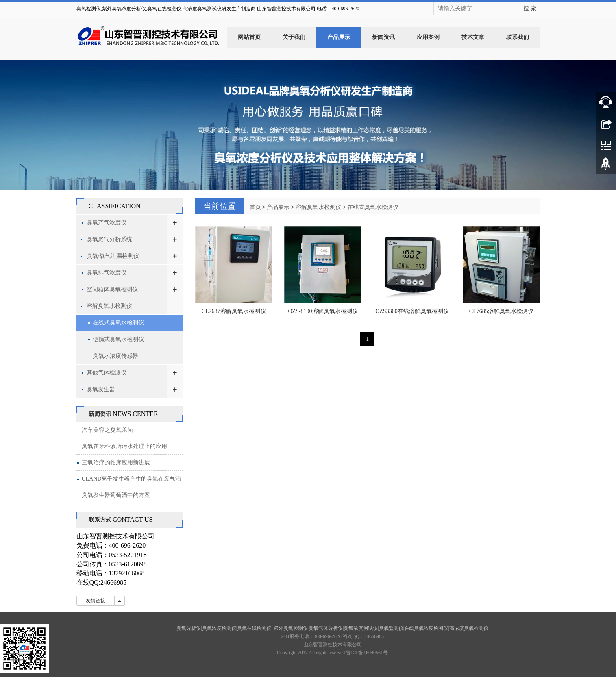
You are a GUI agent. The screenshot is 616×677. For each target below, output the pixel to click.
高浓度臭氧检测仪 (469, 628)
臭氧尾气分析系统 (109, 239)
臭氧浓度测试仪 (361, 628)
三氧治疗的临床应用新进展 (116, 463)
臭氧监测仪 (391, 628)
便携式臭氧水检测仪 (118, 339)
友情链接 (96, 601)
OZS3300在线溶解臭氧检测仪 (412, 311)
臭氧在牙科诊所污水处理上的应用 (124, 446)
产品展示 (339, 37)
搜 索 (530, 8)
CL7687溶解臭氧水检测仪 (234, 311)
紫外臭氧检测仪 (291, 628)
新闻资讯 (383, 37)
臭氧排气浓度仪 (107, 273)
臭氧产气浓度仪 (107, 223)
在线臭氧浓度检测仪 (426, 628)
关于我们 (294, 37)
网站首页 (249, 37)
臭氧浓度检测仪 (219, 628)
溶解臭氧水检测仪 (318, 207)
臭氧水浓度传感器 (115, 356)
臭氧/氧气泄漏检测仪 (113, 256)
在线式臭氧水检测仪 (373, 207)
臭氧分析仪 (189, 628)
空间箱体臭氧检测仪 (112, 289)
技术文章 (473, 37)
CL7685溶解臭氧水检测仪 (501, 311)
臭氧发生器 (101, 389)
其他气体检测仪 (107, 373)
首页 (255, 207)
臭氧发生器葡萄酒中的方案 (116, 495)
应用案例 (428, 37)
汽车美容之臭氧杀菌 (107, 430)
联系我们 (518, 37)
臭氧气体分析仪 (326, 628)
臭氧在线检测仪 (255, 628)
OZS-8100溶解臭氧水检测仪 (323, 311)
